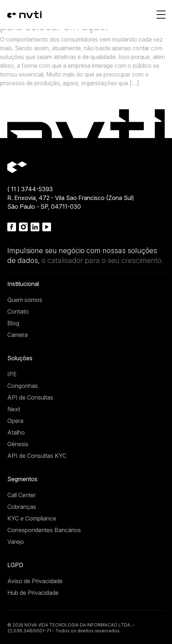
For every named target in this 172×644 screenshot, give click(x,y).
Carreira (17, 335)
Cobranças (22, 507)
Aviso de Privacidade (35, 581)
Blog (13, 323)
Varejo (16, 542)
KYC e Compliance (32, 518)
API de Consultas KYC (37, 456)
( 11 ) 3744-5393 (30, 189)
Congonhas (23, 386)
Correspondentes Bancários (44, 530)
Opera (15, 421)
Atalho (16, 432)
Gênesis (18, 444)
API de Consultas (30, 397)
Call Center (21, 495)
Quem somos (25, 300)
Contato (18, 311)
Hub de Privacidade (33, 593)
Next (14, 409)
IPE (12, 374)
